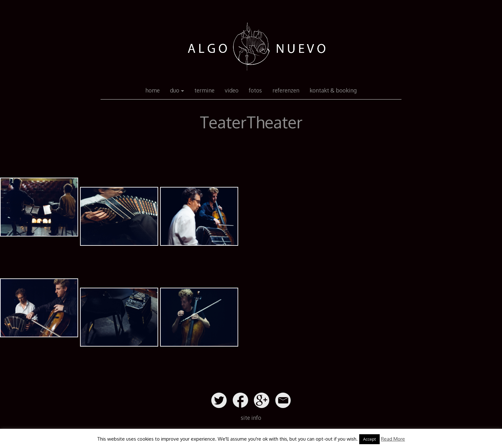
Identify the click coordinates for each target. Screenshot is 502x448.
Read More (393, 439)
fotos (255, 90)
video (232, 90)
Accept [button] (369, 439)
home (153, 90)
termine (204, 90)
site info (251, 418)
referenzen (286, 90)
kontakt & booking (333, 90)
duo (175, 90)
